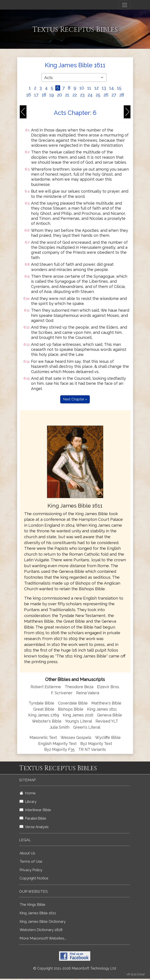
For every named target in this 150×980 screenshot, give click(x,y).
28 (122, 95)
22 (75, 95)
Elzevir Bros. (108, 687)
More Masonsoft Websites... (43, 938)
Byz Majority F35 (59, 749)
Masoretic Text (43, 737)
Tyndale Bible (41, 703)
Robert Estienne (46, 687)
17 (36, 95)
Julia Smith (60, 727)
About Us (27, 853)
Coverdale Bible (73, 703)
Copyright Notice (34, 878)
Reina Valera (88, 693)
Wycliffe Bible (108, 737)
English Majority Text (57, 744)
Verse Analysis (34, 827)
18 (44, 95)
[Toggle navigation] (125, 5)
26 (106, 95)
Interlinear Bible (35, 810)
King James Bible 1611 (38, 913)
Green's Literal (87, 727)
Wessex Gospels (76, 737)
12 (96, 88)
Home (28, 793)
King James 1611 (102, 709)
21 (67, 95)
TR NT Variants (92, 749)
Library (28, 802)
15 (119, 88)
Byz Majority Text (96, 744)
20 (59, 95)
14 (111, 88)
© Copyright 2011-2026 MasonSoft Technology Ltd (75, 968)
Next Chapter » (75, 399)
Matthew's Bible (106, 703)
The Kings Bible (32, 904)
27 (114, 95)
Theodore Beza (79, 687)
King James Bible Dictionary (43, 921)
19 (52, 95)
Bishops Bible (71, 709)
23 (82, 95)
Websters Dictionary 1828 (41, 930)
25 (98, 95)
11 (89, 88)
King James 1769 (44, 715)
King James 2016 (78, 715)
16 (29, 95)
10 (82, 88)
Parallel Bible (33, 818)
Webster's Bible (47, 721)
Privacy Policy (31, 870)
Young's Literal (79, 721)
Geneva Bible (110, 715)
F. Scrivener (62, 693)
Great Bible (44, 709)
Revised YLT (107, 721)
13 (104, 88)
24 (90, 95)
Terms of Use (31, 861)
